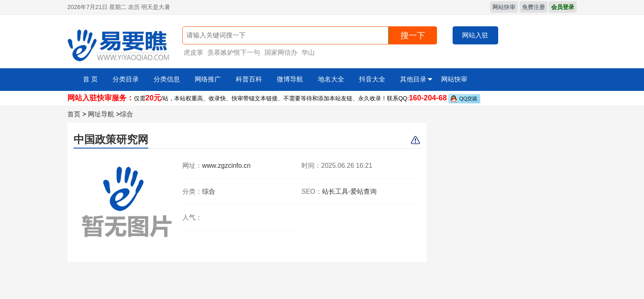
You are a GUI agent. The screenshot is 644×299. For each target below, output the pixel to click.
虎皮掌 (193, 52)
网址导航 (101, 114)
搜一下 (413, 35)
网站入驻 (475, 35)
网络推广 (208, 79)
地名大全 (331, 79)
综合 (126, 114)
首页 (74, 114)
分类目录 (126, 79)
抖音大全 (372, 79)
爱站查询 (363, 191)
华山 (308, 52)
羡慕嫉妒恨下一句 (234, 52)
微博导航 (290, 79)
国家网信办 (281, 52)
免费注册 (534, 7)
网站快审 (504, 7)
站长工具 (335, 191)
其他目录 (416, 79)
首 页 (90, 79)
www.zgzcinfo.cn (226, 166)
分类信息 (167, 79)
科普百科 (249, 79)
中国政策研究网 (111, 139)
